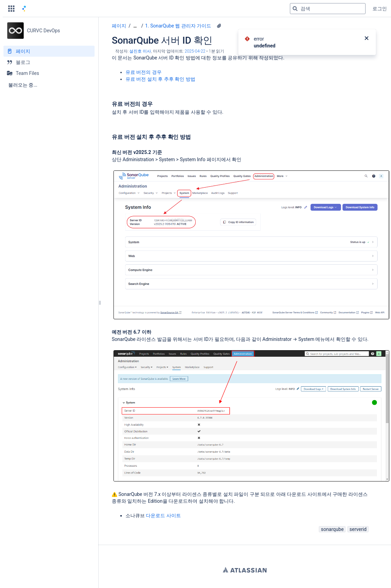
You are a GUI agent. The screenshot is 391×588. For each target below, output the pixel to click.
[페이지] (49, 51)
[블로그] (49, 62)
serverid (358, 529)
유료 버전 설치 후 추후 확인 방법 (160, 79)
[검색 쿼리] (328, 9)
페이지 (119, 26)
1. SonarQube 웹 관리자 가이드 (178, 26)
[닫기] (367, 39)
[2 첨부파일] (219, 26)
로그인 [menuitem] (380, 9)
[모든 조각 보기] (135, 26)
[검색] (295, 9)
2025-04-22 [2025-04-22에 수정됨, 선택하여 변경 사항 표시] (195, 51)
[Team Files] (49, 73)
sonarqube (332, 529)
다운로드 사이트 (163, 515)
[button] (11, 9)
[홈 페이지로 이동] (24, 9)
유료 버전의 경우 (144, 72)
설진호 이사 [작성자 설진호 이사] (140, 51)
